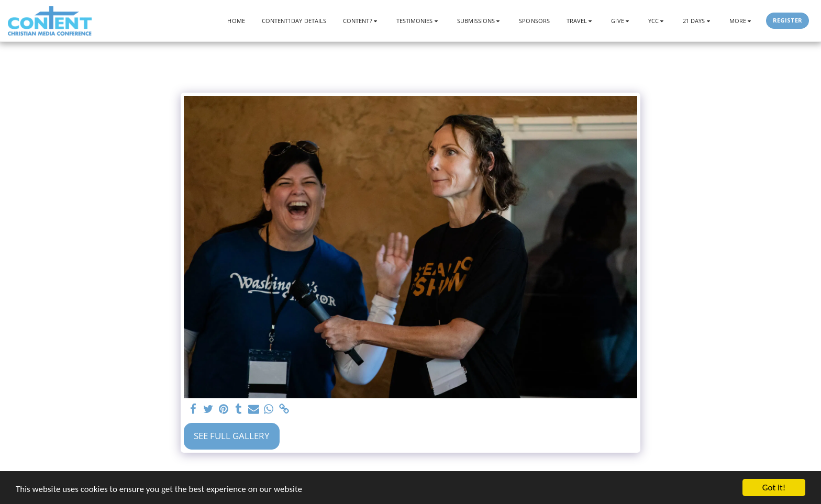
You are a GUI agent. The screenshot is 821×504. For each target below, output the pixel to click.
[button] (361, 21)
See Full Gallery (232, 436)
